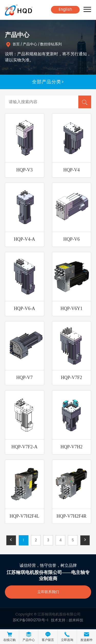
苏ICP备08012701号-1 (31, 620)
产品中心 (30, 44)
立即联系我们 (48, 592)
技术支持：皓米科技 (67, 620)
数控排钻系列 (51, 44)
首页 (16, 44)
